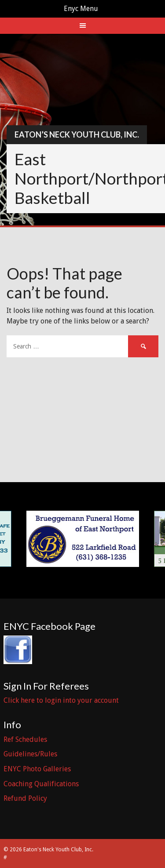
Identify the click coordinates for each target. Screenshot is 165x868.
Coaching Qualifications (41, 784)
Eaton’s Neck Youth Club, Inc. (77, 134)
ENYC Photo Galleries (37, 769)
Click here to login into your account (61, 700)
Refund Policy (25, 798)
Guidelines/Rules (30, 754)
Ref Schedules (25, 739)
